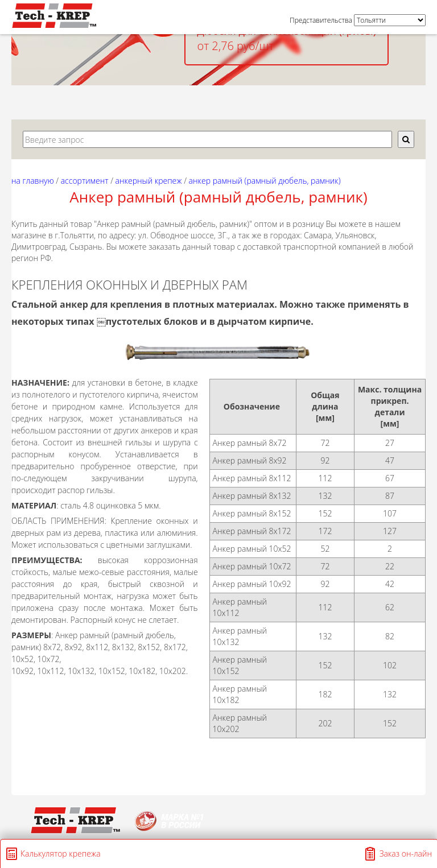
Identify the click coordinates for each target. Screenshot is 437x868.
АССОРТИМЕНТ (85, 181)
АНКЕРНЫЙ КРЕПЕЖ (149, 181)
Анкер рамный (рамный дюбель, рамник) (265, 181)
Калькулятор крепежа (61, 853)
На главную (33, 181)
